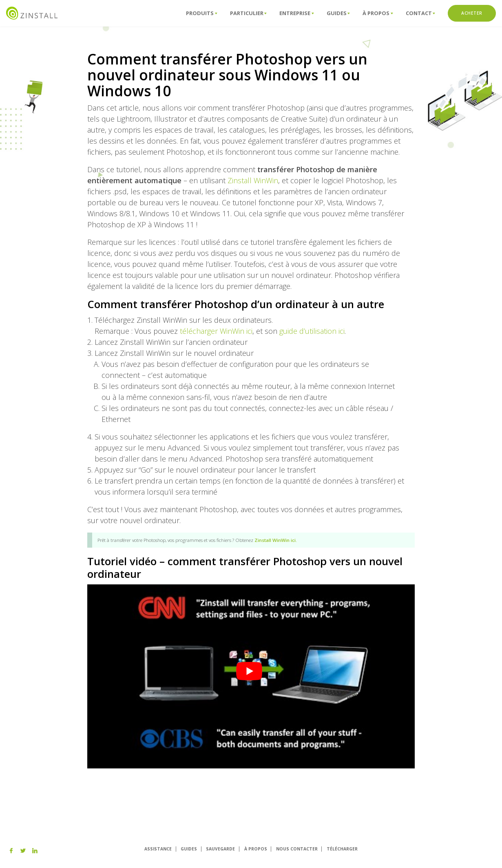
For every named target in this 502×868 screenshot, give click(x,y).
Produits (201, 13)
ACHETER (472, 13)
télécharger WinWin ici (216, 331)
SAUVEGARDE (220, 849)
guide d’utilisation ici (312, 331)
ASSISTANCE (158, 849)
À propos (378, 13)
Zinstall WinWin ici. (276, 540)
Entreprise (296, 13)
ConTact (420, 13)
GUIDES (189, 849)
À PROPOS (256, 849)
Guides (338, 13)
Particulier (248, 13)
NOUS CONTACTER (297, 849)
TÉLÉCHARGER (342, 849)
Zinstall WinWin (253, 180)
